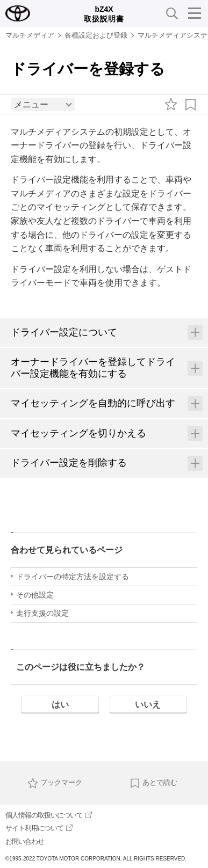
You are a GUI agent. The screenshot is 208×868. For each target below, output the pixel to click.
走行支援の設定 (42, 613)
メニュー (31, 104)
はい (60, 705)
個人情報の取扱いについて (49, 815)
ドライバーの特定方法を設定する (73, 577)
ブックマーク (55, 782)
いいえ (148, 705)
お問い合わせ (25, 841)
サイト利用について (39, 828)
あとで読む (153, 782)
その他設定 (35, 595)
